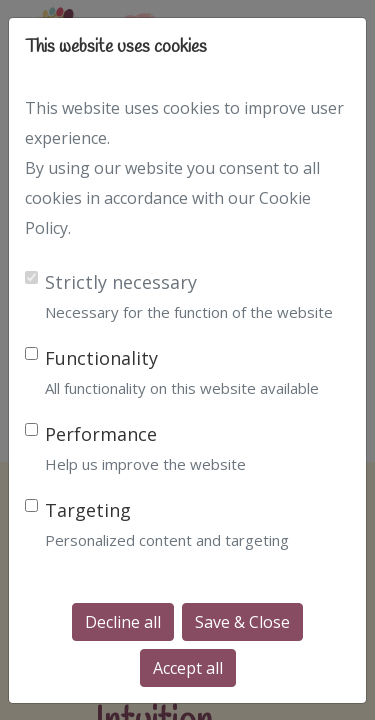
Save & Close (242, 622)
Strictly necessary (121, 282)
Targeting (88, 510)
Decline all (123, 622)
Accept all (188, 668)
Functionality (101, 358)
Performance (101, 434)
